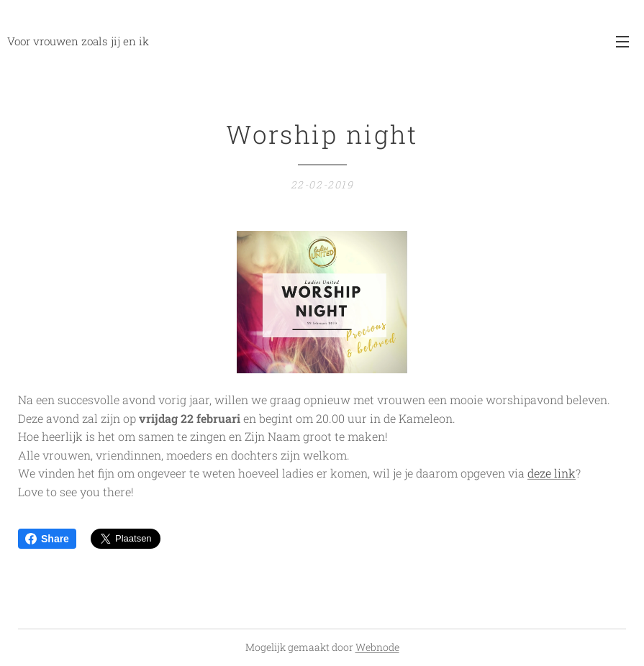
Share (47, 539)
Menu (622, 42)
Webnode (377, 647)
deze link (552, 473)
